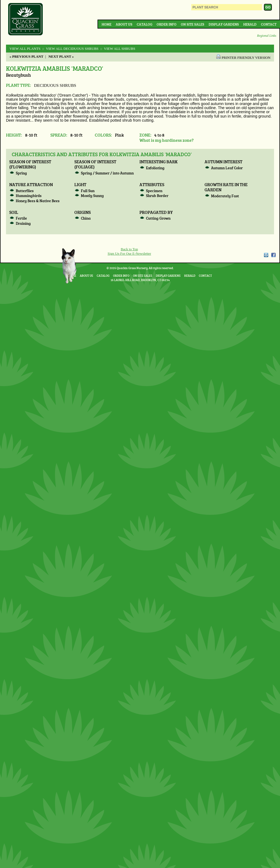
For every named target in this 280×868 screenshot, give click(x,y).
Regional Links (267, 36)
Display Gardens (224, 24)
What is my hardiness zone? (167, 140)
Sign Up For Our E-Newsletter (129, 253)
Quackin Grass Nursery (26, 20)
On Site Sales (193, 24)
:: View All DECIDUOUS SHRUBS (70, 49)
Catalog (144, 24)
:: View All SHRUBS (117, 49)
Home (106, 24)
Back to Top (129, 249)
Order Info (167, 24)
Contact (269, 24)
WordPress (266, 255)
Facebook (273, 255)
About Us (124, 24)
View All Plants (25, 49)
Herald (250, 24)
